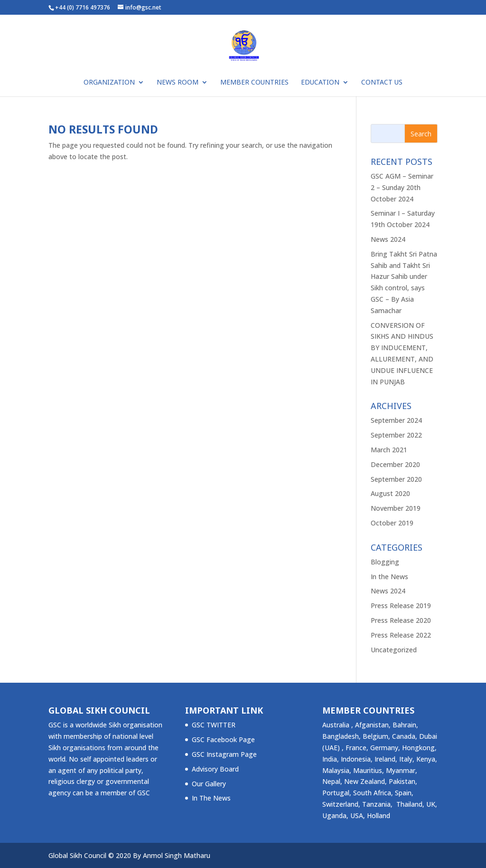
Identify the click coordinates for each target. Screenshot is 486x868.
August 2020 (390, 493)
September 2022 (396, 435)
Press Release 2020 (401, 620)
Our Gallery (209, 784)
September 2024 (396, 420)
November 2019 (396, 508)
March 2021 (389, 450)
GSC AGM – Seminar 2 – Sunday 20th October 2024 (402, 187)
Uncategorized (394, 650)
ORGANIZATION (109, 83)
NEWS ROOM (178, 83)
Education (320, 83)
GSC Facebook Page (223, 739)
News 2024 (388, 239)
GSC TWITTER (214, 725)
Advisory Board (215, 769)
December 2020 (395, 464)
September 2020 (396, 479)
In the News (389, 577)
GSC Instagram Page (224, 754)
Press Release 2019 (401, 606)
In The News (211, 798)
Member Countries (254, 83)
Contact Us (382, 83)
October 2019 (392, 523)
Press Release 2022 (401, 635)
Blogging (385, 562)
